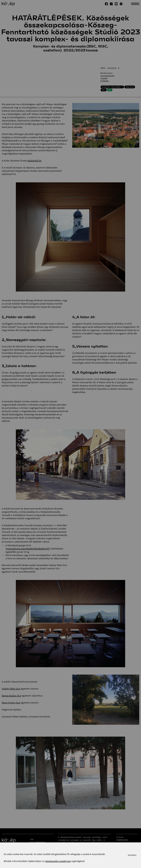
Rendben (132, 855)
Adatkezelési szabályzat (58, 861)
